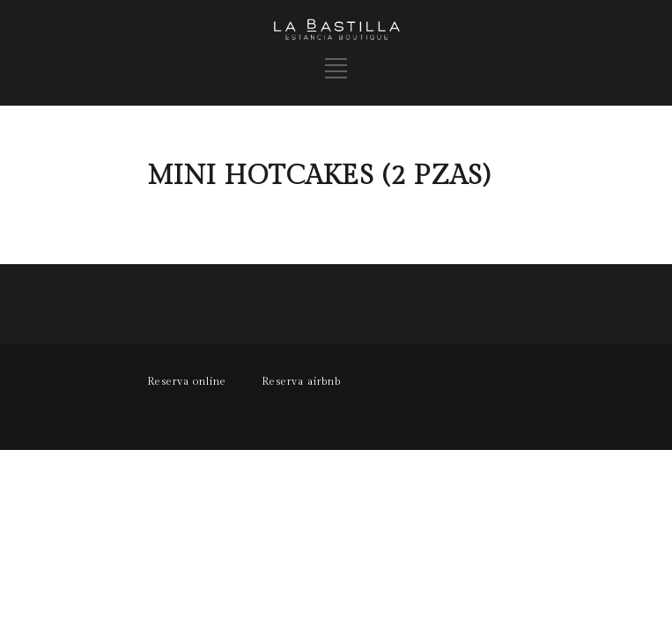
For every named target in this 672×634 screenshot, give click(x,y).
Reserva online (187, 381)
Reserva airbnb (301, 381)
